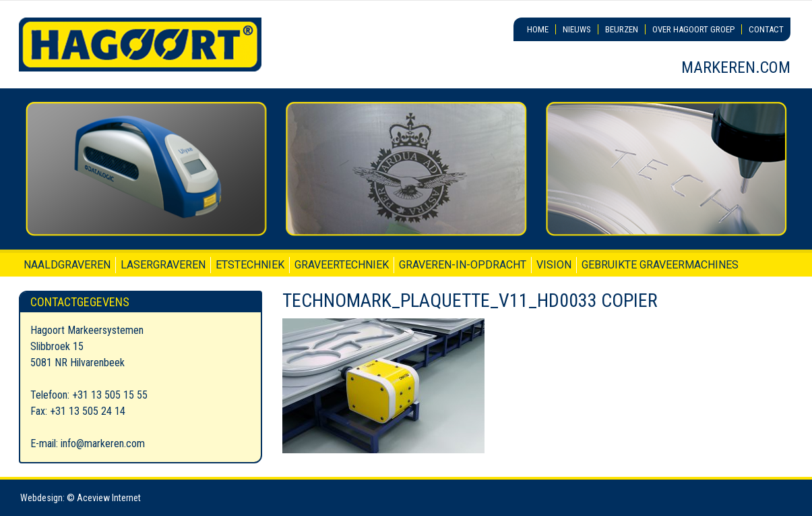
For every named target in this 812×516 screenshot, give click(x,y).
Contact (766, 29)
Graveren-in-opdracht (463, 265)
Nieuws (577, 29)
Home (538, 29)
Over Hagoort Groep (693, 29)
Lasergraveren (163, 265)
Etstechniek (250, 265)
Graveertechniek (342, 265)
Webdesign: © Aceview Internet (81, 498)
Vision (554, 265)
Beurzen (622, 29)
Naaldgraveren (67, 265)
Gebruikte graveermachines (660, 265)
